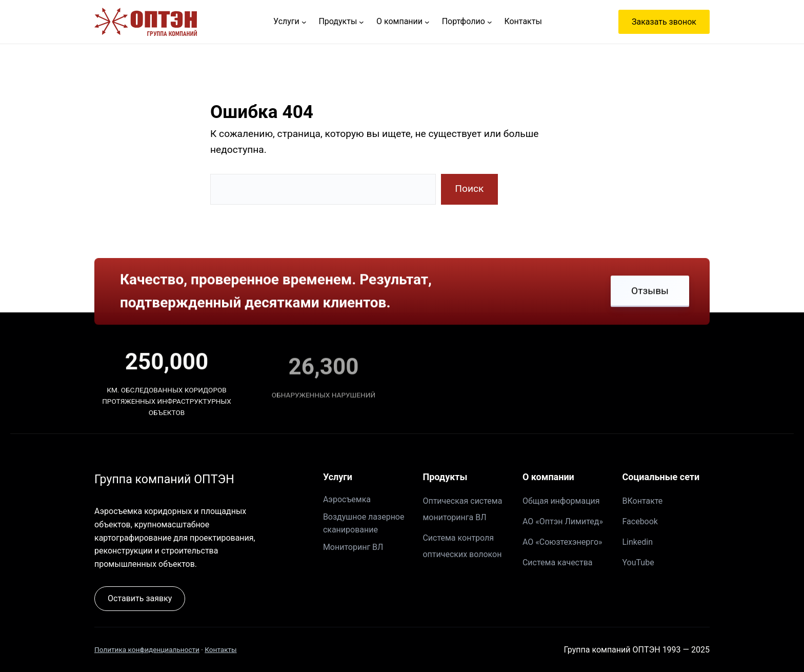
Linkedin (637, 542)
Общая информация (561, 501)
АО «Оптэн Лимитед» (563, 521)
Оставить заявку (140, 598)
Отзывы (650, 292)
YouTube (638, 562)
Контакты (220, 649)
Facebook (640, 521)
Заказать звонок (664, 22)
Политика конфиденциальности (147, 649)
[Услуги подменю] (304, 22)
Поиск (469, 189)
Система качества (558, 562)
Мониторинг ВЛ (353, 547)
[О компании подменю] (427, 22)
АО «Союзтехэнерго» (562, 542)
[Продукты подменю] (361, 22)
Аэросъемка (347, 499)
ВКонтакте (642, 501)
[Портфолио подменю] (490, 22)
